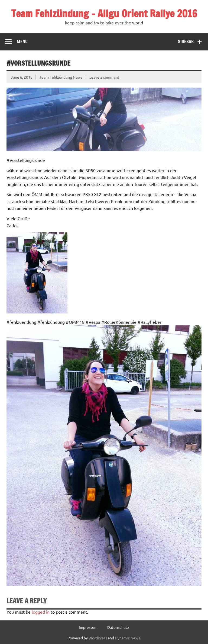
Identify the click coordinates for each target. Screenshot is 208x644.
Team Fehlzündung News (61, 77)
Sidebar (186, 41)
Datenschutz (118, 627)
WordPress (98, 638)
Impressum (88, 627)
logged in (41, 612)
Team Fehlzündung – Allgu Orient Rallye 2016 (104, 14)
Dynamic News (127, 638)
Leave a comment (104, 77)
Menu (22, 41)
